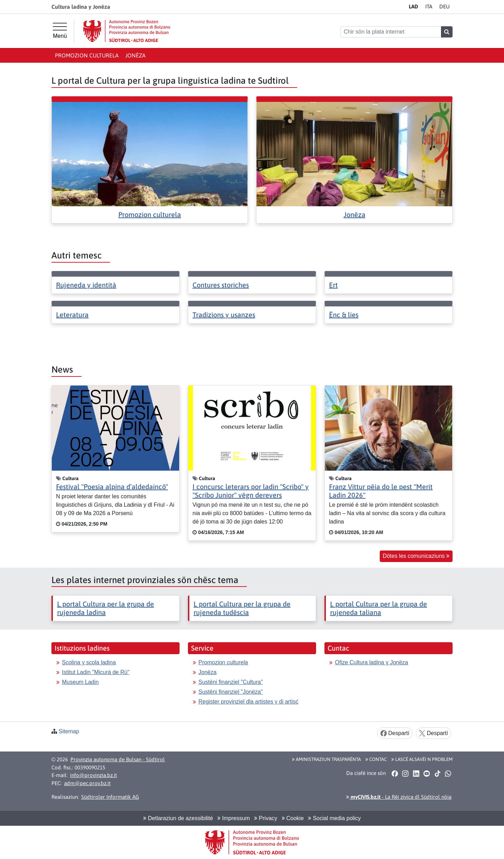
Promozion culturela (87, 55)
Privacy (266, 818)
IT (429, 6)
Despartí (395, 733)
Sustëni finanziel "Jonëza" (231, 692)
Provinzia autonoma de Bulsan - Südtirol (118, 759)
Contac (376, 759)
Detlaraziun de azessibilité (178, 818)
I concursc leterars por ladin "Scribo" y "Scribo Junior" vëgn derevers (251, 491)
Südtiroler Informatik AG (110, 797)
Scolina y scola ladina (89, 662)
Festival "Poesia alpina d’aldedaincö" (112, 487)
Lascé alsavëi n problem (422, 759)
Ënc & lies (344, 315)
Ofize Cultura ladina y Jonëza (372, 662)
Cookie (293, 818)
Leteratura (72, 315)
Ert (333, 285)
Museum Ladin (80, 682)
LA (414, 6)
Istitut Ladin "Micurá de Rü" (96, 672)
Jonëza (135, 55)
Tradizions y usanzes (224, 315)
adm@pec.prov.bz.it (87, 783)
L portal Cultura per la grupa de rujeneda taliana (379, 608)
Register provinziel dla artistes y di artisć (248, 702)
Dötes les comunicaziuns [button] (416, 556)
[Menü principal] (60, 31)
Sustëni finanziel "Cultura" (231, 682)
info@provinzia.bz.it (93, 775)
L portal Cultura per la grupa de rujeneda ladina (106, 608)
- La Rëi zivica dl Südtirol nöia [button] (399, 797)
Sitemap (69, 731)
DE (444, 6)
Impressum (234, 818)
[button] (395, 773)
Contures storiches (221, 285)
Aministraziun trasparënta (326, 759)
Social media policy (334, 818)
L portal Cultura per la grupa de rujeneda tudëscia (242, 608)
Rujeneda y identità (86, 285)
